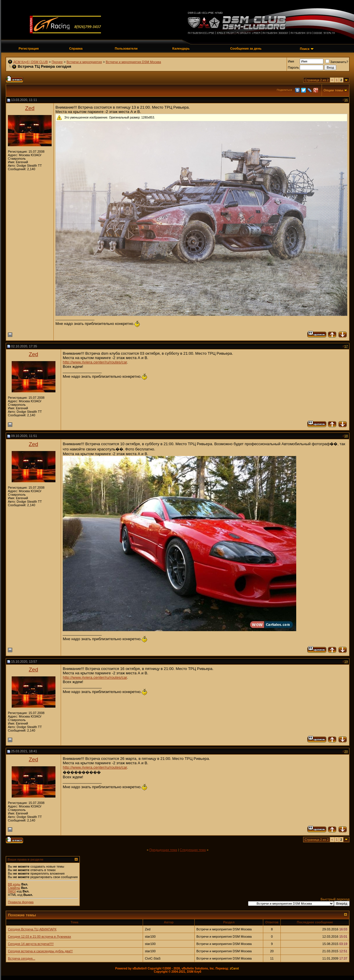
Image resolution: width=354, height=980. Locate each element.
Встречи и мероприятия (84, 62)
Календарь (181, 48)
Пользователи (126, 48)
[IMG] (12, 891)
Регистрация (29, 48)
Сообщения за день (246, 48)
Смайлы (14, 888)
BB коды (14, 884)
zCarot (234, 968)
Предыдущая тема (163, 850)
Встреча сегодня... (22, 958)
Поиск (305, 49)
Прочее (57, 62)
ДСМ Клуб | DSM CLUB (31, 62)
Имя (291, 61)
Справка (76, 48)
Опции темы (333, 90)
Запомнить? (337, 62)
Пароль (293, 67)
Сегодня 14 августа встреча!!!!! (31, 944)
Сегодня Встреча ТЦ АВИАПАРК (32, 929)
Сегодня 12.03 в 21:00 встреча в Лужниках (39, 937)
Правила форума (21, 902)
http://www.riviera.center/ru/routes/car (95, 362)
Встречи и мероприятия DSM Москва (133, 62)
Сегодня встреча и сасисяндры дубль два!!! (40, 951)
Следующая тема (193, 850)
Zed (30, 108)
